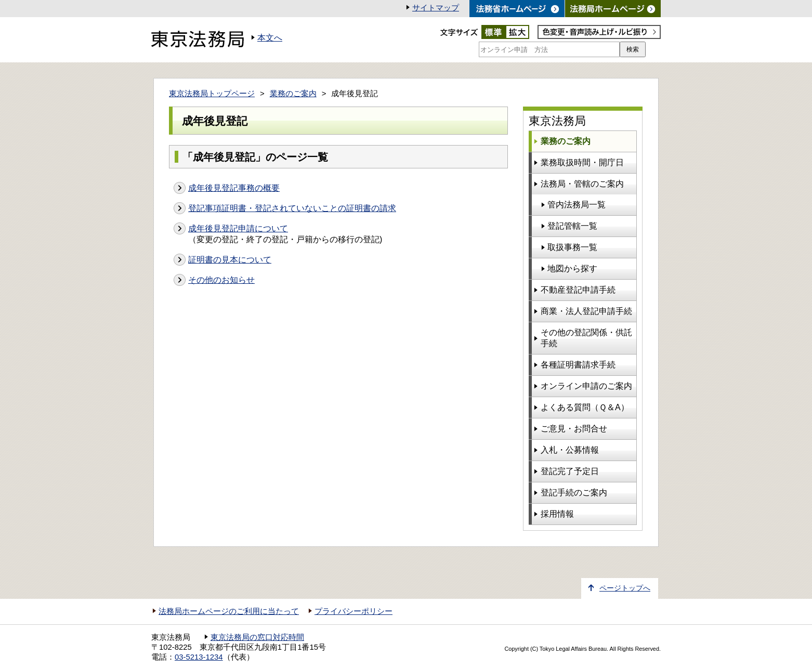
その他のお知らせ (221, 280)
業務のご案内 (293, 94)
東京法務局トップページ (212, 94)
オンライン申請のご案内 (586, 386)
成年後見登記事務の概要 (234, 188)
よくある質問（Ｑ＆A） (585, 407)
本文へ (270, 38)
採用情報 (557, 514)
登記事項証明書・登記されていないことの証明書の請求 (292, 208)
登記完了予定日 (570, 471)
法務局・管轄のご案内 (582, 184)
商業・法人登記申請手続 (586, 311)
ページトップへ (625, 588)
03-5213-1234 (199, 657)
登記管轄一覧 (572, 226)
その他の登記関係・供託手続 (586, 338)
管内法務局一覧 (577, 205)
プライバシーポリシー (353, 611)
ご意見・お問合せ (574, 429)
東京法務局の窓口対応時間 (257, 637)
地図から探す (572, 268)
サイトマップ (436, 8)
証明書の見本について (230, 260)
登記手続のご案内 (574, 493)
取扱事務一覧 (572, 247)
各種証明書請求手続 (578, 365)
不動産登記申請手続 (578, 290)
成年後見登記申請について (238, 228)
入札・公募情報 (570, 450)
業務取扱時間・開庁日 (582, 162)
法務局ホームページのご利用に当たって (229, 611)
